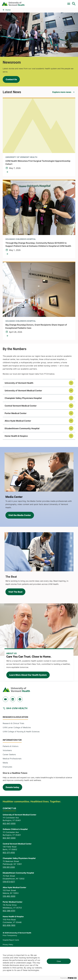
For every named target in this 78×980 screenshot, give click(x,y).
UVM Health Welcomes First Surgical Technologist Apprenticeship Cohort (38, 162)
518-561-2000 (9, 867)
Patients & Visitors (11, 746)
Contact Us (11, 79)
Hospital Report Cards (11, 940)
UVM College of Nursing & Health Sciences (21, 732)
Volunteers (7, 750)
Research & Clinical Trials (13, 723)
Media (5, 763)
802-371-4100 (9, 853)
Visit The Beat (15, 592)
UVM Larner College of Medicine (17, 727)
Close (59, 961)
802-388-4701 (9, 911)
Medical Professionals (12, 759)
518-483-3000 (9, 896)
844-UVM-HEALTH (17, 708)
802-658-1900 (9, 925)
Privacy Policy (8, 944)
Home (8, 10)
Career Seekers (9, 754)
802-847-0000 (9, 823)
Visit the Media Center (20, 515)
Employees (7, 767)
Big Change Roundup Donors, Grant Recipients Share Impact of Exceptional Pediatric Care (36, 326)
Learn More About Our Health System (28, 675)
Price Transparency (10, 935)
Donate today (12, 787)
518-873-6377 (9, 882)
